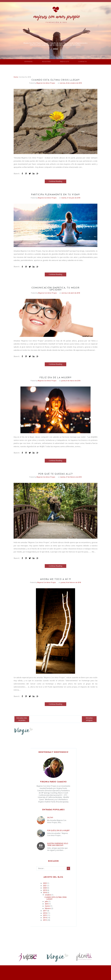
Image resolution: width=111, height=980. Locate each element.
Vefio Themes (72, 972)
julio (47, 901)
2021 (45, 886)
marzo (48, 906)
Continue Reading (55, 181)
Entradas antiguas (89, 719)
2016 (45, 913)
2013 (45, 920)
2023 (45, 883)
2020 (45, 888)
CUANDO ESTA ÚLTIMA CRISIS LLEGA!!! (56, 80)
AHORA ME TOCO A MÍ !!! (56, 579)
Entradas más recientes (22, 719)
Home (16, 77)
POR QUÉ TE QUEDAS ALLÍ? (56, 474)
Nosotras (46, 62)
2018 (45, 893)
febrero (48, 908)
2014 (45, 918)
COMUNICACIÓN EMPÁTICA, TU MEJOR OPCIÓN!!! (56, 289)
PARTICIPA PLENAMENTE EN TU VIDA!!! (55, 195)
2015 (45, 915)
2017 (45, 911)
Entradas (28, 62)
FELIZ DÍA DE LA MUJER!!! (55, 378)
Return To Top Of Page (56, 975)
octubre (48, 895)
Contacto (83, 62)
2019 (45, 890)
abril (47, 904)
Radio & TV (65, 62)
